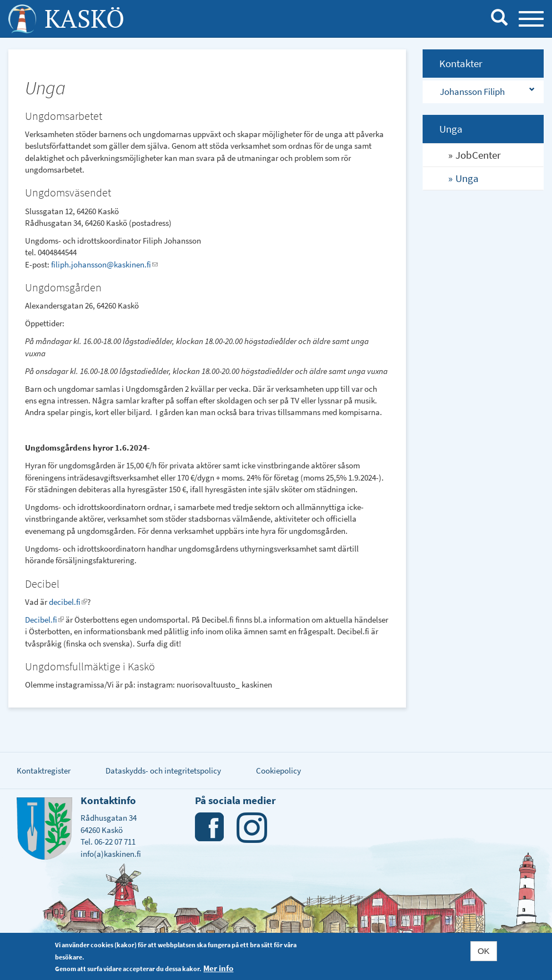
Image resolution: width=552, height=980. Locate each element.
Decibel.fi (44, 620)
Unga (467, 178)
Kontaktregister (44, 771)
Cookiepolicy (278, 771)
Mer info (218, 968)
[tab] (483, 92)
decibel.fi (68, 602)
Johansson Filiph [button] (472, 92)
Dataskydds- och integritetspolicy (163, 771)
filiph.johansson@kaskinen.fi (104, 264)
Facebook (210, 828)
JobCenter (478, 155)
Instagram (252, 828)
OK (484, 951)
